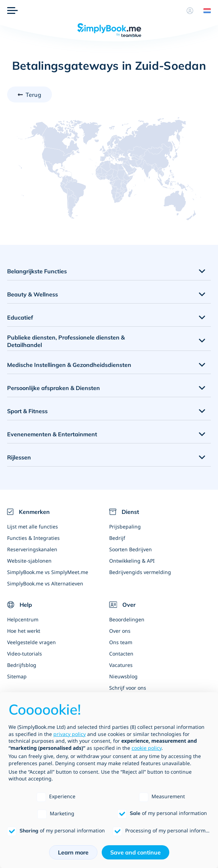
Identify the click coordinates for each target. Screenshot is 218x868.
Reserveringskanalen (32, 549)
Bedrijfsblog (22, 665)
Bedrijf (117, 538)
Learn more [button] (73, 852)
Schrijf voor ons (128, 688)
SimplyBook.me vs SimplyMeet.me (48, 572)
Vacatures (121, 665)
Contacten (121, 654)
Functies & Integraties (33, 538)
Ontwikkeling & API (132, 561)
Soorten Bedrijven (131, 549)
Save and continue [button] (135, 852)
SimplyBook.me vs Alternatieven (45, 583)
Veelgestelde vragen (31, 642)
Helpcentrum (23, 619)
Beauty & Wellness (33, 294)
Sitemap (17, 676)
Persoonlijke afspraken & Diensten (54, 388)
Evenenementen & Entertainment (52, 434)
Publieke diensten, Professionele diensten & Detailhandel (66, 341)
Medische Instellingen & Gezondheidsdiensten (69, 365)
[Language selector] (204, 11)
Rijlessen (19, 457)
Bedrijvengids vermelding (140, 572)
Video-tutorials (25, 654)
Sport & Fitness (27, 411)
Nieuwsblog (123, 676)
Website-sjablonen (29, 561)
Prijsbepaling (125, 527)
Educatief (20, 317)
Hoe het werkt (24, 631)
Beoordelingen (127, 619)
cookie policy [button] (147, 748)
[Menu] (12, 11)
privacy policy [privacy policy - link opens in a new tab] (70, 734)
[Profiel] (190, 11)
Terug (33, 95)
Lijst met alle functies (33, 527)
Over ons (120, 631)
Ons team (121, 642)
